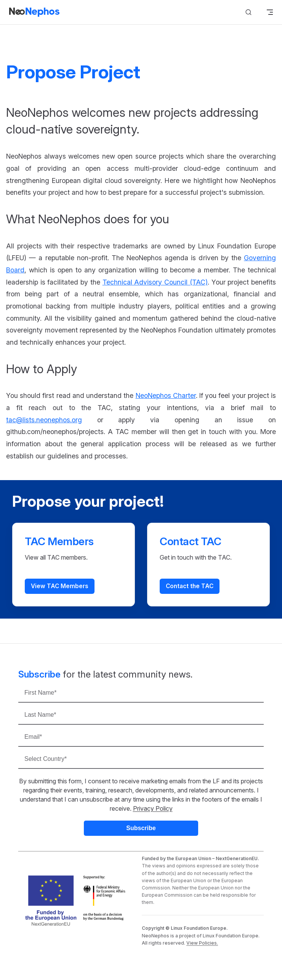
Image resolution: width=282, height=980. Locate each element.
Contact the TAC (190, 586)
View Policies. (202, 943)
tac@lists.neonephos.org (44, 420)
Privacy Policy (153, 808)
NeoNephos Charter (166, 395)
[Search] (248, 12)
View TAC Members (60, 586)
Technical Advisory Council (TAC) (155, 282)
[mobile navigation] (270, 12)
